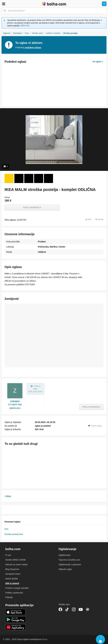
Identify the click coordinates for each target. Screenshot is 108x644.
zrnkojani (15, 401)
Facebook (60, 609)
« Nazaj (8, 496)
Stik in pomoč (12, 583)
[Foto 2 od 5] (19, 178)
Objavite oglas (65, 569)
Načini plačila (12, 579)
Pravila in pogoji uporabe (17, 588)
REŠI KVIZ (25, 26)
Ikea (6, 529)
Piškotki (9, 597)
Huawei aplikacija (16, 627)
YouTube (81, 609)
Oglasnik (7, 33)
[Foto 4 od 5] (39, 178)
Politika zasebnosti (14, 593)
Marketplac (18, 33)
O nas (8, 555)
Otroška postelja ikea (14, 534)
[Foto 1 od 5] (9, 178)
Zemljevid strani (13, 574)
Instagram (74, 609)
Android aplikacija (16, 620)
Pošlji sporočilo (32, 208)
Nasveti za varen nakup (16, 564)
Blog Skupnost (12, 569)
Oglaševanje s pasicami (70, 564)
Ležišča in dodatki (53, 33)
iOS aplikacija (16, 612)
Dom (27, 33)
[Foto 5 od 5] (48, 178)
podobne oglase (33, 47)
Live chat (100, 639)
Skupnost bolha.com (88, 609)
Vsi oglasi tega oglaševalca (15, 406)
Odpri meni (4, 4)
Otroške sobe (37, 33)
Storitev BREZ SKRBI (16, 560)
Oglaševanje (65, 555)
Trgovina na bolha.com (69, 560)
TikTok (67, 609)
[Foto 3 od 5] (29, 178)
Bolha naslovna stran (54, 4)
